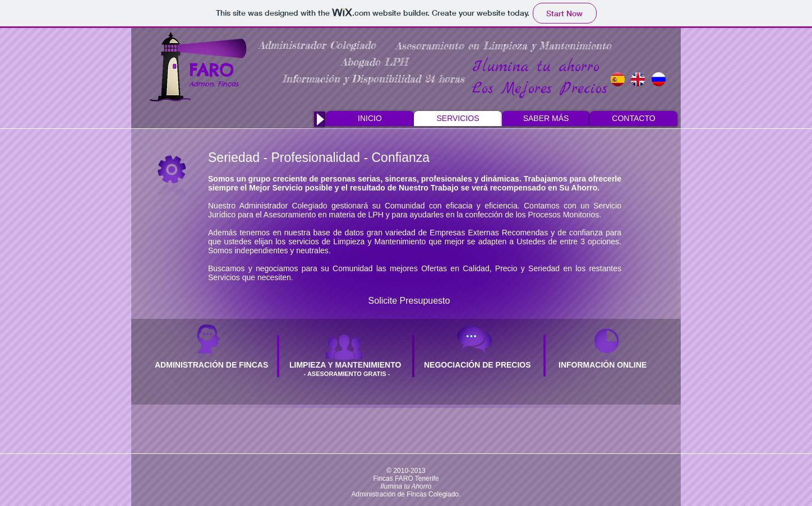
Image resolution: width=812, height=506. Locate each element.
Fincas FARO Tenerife (406, 479)
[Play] (320, 119)
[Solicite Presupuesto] (409, 301)
